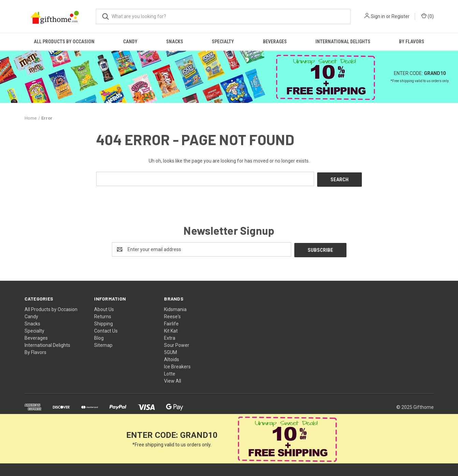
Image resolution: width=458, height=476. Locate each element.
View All (173, 379)
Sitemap (103, 343)
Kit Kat (171, 329)
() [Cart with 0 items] (427, 16)
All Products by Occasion (64, 42)
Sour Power (177, 343)
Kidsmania (175, 308)
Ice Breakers (177, 365)
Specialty (223, 42)
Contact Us (106, 329)
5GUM (171, 351)
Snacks (175, 42)
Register (401, 16)
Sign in (378, 16)
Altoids (172, 358)
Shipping (104, 322)
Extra (170, 336)
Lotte (170, 372)
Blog (99, 336)
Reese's (172, 315)
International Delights (343, 42)
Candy (130, 42)
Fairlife (171, 322)
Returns (103, 315)
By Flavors (412, 42)
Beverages (275, 42)
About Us (104, 308)
